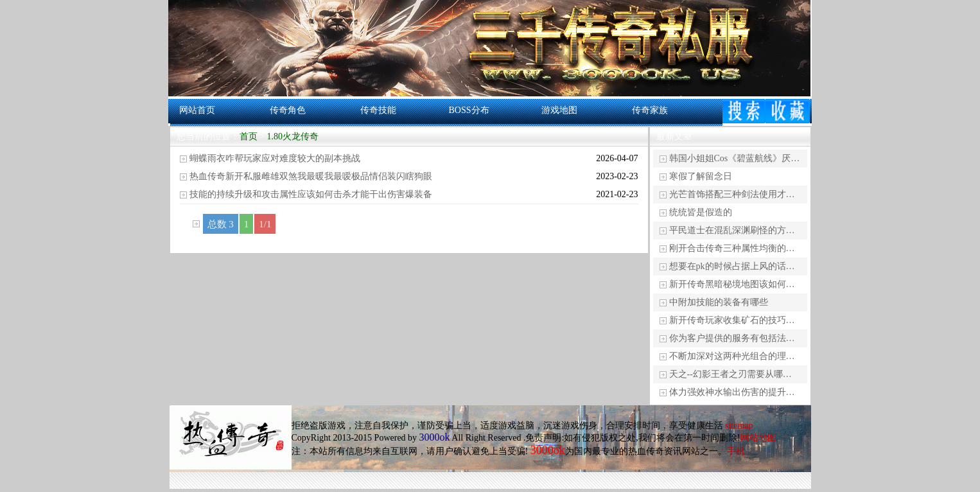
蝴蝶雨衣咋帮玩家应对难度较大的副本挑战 (275, 158)
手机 (736, 451)
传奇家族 (650, 110)
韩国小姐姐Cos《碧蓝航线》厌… (735, 158)
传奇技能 (378, 110)
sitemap (739, 426)
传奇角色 (288, 110)
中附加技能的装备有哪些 (719, 302)
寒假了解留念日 (701, 176)
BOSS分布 (468, 110)
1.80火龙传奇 (293, 136)
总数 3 (221, 224)
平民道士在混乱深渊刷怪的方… (732, 230)
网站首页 (197, 110)
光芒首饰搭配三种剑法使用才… (732, 194)
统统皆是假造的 (701, 212)
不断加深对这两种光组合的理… (732, 356)
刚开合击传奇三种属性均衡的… (732, 248)
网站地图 (758, 438)
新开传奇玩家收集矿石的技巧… (732, 320)
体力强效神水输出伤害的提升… (732, 392)
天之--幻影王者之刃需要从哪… (731, 374)
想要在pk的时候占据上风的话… (732, 266)
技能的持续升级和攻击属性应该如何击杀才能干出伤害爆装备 (311, 194)
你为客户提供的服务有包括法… (732, 338)
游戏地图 (559, 110)
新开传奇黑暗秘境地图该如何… (732, 284)
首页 (249, 136)
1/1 (265, 224)
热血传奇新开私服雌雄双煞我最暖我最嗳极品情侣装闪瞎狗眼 (311, 176)
